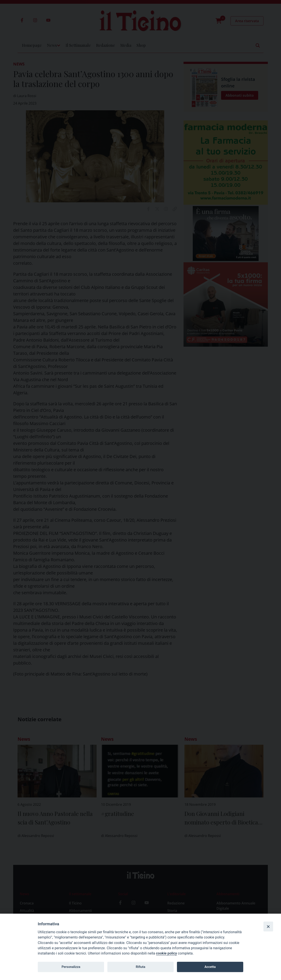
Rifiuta (140, 967)
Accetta (210, 967)
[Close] (268, 926)
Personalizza (71, 967)
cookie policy (167, 953)
